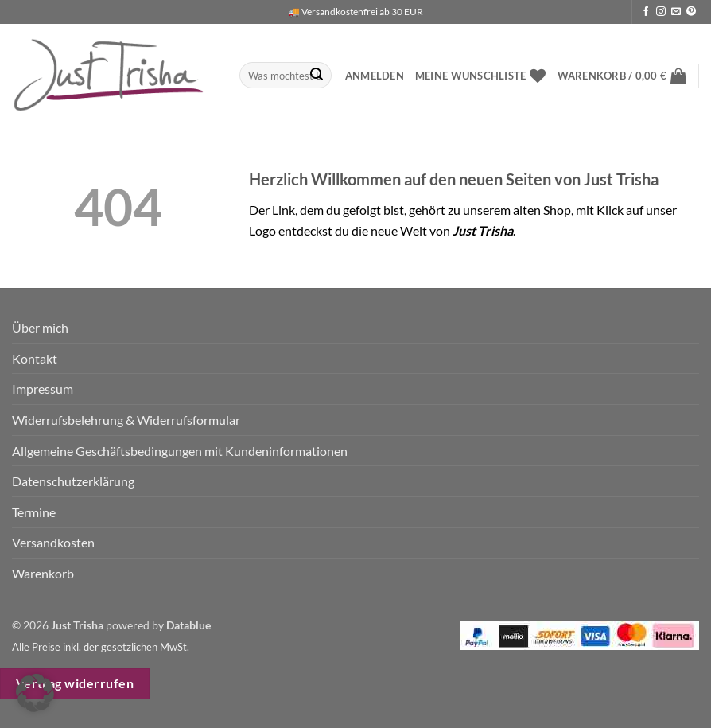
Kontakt (35, 358)
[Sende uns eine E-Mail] (676, 12)
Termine (34, 512)
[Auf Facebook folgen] (646, 12)
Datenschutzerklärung (73, 481)
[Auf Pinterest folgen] (691, 12)
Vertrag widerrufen (75, 683)
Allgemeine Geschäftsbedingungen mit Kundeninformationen (180, 451)
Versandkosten (53, 542)
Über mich (40, 327)
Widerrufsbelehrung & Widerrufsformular (126, 420)
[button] (375, 76)
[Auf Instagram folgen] (661, 12)
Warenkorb (43, 573)
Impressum (43, 389)
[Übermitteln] (317, 76)
